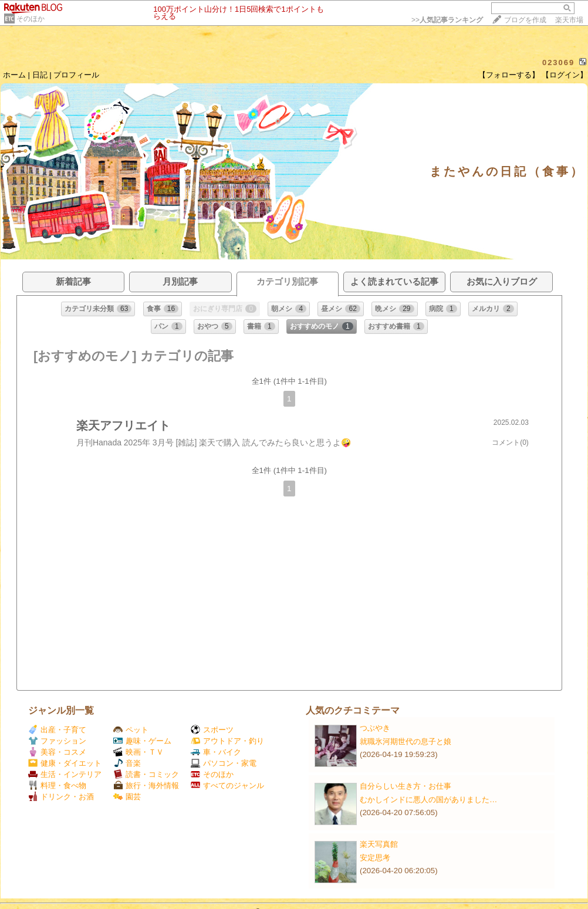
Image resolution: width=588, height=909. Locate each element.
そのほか (31, 19)
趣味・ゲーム (142, 741)
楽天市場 (569, 20)
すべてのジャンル (227, 785)
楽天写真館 (379, 844)
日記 (40, 75)
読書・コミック (146, 774)
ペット (131, 730)
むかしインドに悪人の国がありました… (428, 800)
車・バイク (216, 752)
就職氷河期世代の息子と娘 (405, 741)
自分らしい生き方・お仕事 (405, 786)
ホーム (14, 75)
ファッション (57, 741)
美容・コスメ (57, 752)
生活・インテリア (65, 774)
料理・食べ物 (57, 785)
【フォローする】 (509, 75)
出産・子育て (57, 730)
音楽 (127, 763)
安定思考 (375, 858)
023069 (558, 62)
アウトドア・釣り (227, 741)
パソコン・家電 (224, 763)
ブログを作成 (525, 20)
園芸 (127, 797)
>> (447, 20)
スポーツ (212, 730)
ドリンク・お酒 (61, 797)
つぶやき (375, 728)
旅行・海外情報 (146, 785)
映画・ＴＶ (138, 752)
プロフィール (76, 75)
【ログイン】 (565, 75)
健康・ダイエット (65, 763)
